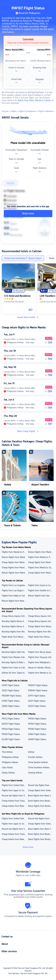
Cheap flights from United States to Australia (41, 790)
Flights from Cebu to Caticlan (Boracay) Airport (15, 668)
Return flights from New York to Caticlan (15, 601)
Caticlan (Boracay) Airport (40, 61)
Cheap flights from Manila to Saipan (41, 573)
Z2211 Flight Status (37, 701)
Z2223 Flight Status (37, 706)
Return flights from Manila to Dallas (41, 552)
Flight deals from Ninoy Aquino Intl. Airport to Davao (15, 637)
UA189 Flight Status (37, 739)
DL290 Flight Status (11, 739)
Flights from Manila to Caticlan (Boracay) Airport (41, 673)
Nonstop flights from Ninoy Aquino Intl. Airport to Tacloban (41, 632)
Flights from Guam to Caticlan (41, 585)
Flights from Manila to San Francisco (41, 568)
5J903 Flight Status (11, 701)
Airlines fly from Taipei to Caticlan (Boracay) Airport (15, 673)
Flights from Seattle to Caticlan (41, 590)
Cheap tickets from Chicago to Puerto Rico (15, 801)
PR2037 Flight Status (38, 685)
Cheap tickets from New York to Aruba (15, 806)
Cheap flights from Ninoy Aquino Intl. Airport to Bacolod (41, 626)
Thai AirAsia (7, 752)
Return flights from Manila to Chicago (15, 557)
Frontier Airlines (35, 757)
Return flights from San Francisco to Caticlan (41, 596)
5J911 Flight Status (37, 696)
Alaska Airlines (8, 773)
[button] (51, 4)
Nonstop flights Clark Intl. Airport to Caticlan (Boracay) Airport (15, 652)
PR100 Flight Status (37, 729)
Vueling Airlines (35, 773)
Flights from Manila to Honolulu (15, 552)
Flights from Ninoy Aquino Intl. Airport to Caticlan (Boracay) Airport (41, 652)
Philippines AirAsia (10, 757)
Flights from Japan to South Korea (15, 790)
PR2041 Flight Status (38, 691)
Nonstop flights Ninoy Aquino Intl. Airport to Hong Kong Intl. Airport (15, 626)
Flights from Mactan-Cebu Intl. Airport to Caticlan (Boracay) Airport (15, 657)
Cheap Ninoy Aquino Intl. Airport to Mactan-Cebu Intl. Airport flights (41, 616)
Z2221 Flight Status (11, 691)
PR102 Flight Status (11, 734)
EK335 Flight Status (11, 724)
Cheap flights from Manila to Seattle (15, 568)
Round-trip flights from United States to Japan (41, 785)
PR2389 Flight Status (12, 696)
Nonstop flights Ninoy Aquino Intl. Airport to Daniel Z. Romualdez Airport (15, 621)
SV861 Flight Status (37, 734)
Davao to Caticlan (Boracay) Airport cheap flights (41, 668)
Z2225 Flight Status (11, 706)
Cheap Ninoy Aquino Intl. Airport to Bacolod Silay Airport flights (41, 621)
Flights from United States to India (15, 785)
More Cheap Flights (28, 431)
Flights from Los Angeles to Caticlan (15, 585)
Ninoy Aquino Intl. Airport (16, 61)
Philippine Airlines (10, 762)
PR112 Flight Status (11, 719)
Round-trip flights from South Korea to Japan (15, 796)
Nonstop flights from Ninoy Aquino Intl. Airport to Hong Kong (15, 632)
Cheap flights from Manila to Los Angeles (15, 562)
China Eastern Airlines (38, 762)
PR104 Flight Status (37, 724)
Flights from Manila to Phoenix (41, 557)
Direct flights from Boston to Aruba (41, 806)
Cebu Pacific (7, 767)
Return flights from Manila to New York (15, 573)
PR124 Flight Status (11, 729)
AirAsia (31, 752)
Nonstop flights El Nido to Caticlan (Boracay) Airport (15, 662)
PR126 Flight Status (37, 719)
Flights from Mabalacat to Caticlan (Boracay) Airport (41, 662)
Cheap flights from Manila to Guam (41, 562)
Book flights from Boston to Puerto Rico (41, 801)
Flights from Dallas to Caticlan (15, 596)
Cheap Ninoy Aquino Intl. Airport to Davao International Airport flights (15, 616)
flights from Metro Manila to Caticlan (35, 100)
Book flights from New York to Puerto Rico (41, 796)
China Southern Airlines (39, 767)
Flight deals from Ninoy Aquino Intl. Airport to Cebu (41, 637)
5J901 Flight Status (11, 685)
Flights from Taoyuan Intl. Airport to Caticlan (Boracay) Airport (41, 657)
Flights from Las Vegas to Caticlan (15, 590)
